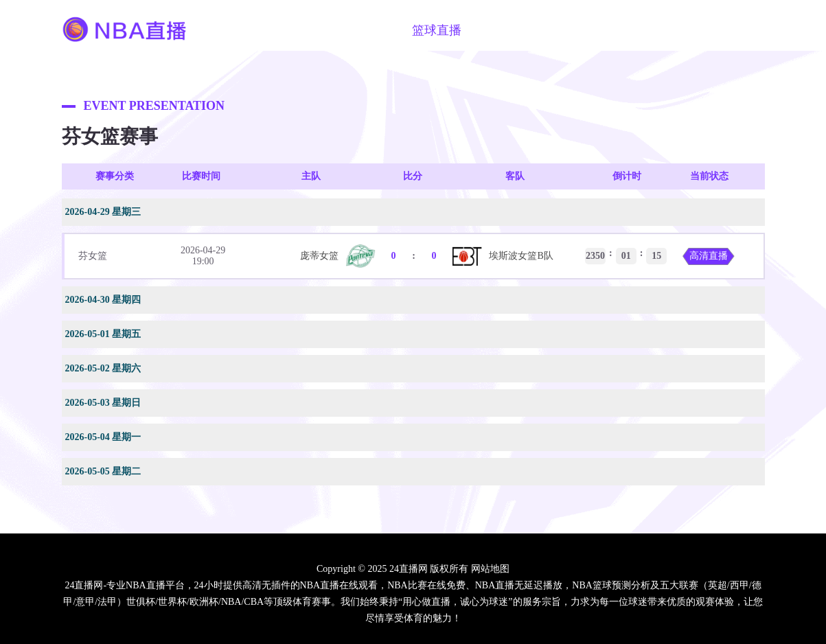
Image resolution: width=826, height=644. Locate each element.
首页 (238, 30)
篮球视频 (507, 30)
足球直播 (367, 30)
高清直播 (709, 256)
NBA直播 (296, 30)
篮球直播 (437, 30)
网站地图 (490, 569)
